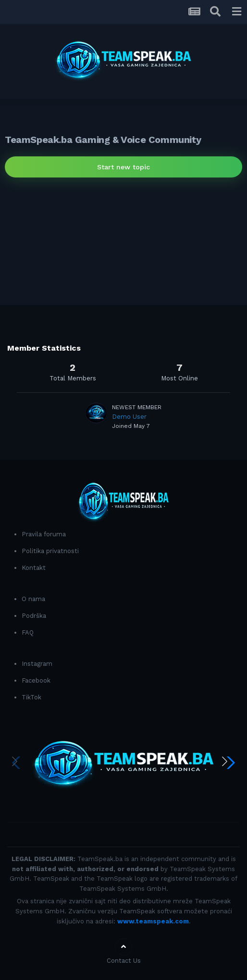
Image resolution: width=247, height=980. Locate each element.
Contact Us (124, 961)
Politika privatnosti (50, 551)
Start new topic (123, 167)
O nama (33, 599)
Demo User (129, 417)
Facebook (36, 680)
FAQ (28, 632)
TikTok (31, 697)
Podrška (34, 616)
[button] (228, 763)
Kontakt (34, 568)
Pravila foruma (44, 534)
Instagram (37, 664)
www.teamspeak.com (153, 921)
